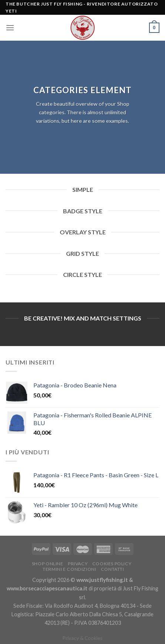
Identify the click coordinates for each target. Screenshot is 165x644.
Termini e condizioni (69, 569)
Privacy (78, 564)
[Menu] (10, 28)
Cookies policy (112, 564)
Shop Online (48, 564)
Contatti (113, 569)
